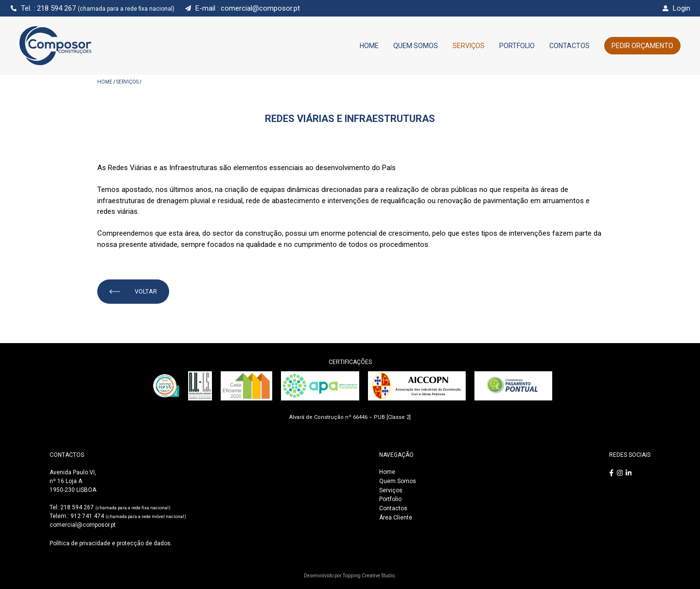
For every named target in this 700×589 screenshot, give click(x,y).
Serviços (469, 46)
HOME (105, 82)
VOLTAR (133, 292)
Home (369, 46)
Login (682, 8)
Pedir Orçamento (642, 46)
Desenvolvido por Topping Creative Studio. (350, 576)
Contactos (569, 46)
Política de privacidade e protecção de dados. (111, 543)
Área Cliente (396, 518)
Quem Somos (416, 46)
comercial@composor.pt (260, 8)
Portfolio (517, 46)
